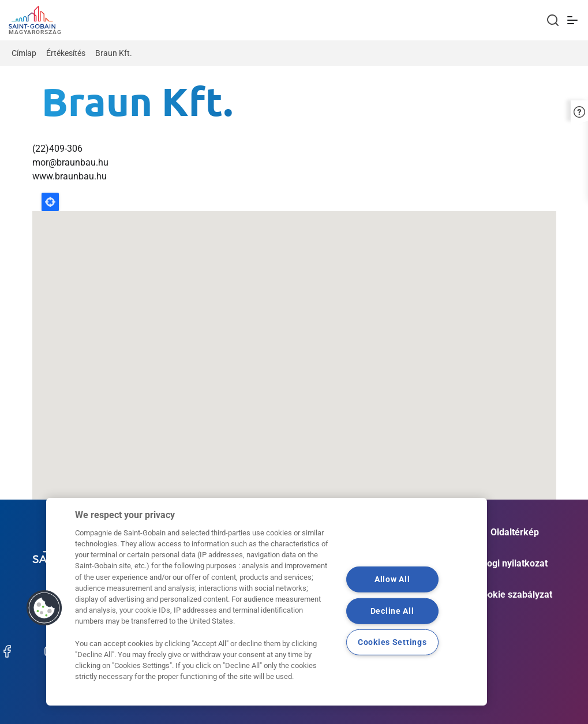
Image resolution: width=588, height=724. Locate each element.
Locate (50, 202)
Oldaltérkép (515, 532)
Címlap (24, 53)
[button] (579, 110)
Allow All (392, 579)
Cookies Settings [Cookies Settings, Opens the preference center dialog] (392, 642)
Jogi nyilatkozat (515, 563)
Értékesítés (66, 53)
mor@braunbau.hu (70, 162)
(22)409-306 (57, 149)
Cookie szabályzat (514, 594)
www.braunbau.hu (70, 176)
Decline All (392, 611)
